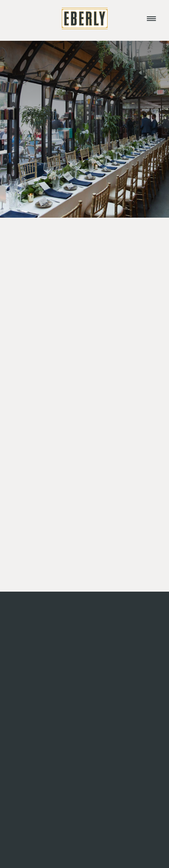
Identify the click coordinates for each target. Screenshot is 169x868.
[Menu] (151, 18)
